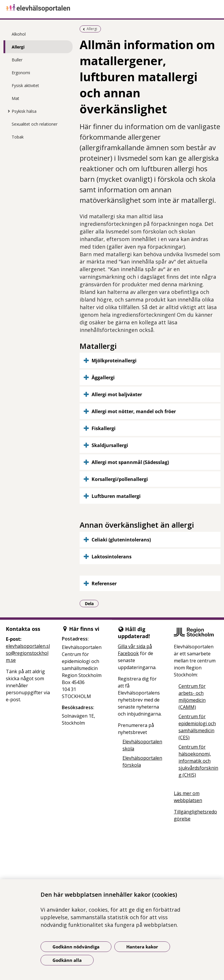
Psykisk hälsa (24, 111)
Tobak (18, 137)
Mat (15, 98)
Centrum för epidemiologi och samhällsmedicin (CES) (197, 727)
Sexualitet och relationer (35, 124)
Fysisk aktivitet (25, 85)
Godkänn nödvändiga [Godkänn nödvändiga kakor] (76, 947)
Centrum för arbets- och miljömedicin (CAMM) (192, 697)
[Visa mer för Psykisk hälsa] (7, 111)
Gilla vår (127, 646)
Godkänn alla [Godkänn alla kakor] (67, 960)
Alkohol (19, 34)
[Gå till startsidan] (112, 8)
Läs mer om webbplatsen (188, 797)
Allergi (18, 47)
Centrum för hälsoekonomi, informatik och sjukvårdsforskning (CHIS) (198, 761)
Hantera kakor (142, 947)
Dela (92, 603)
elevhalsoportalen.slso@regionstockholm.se (28, 653)
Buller (17, 60)
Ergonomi (21, 73)
